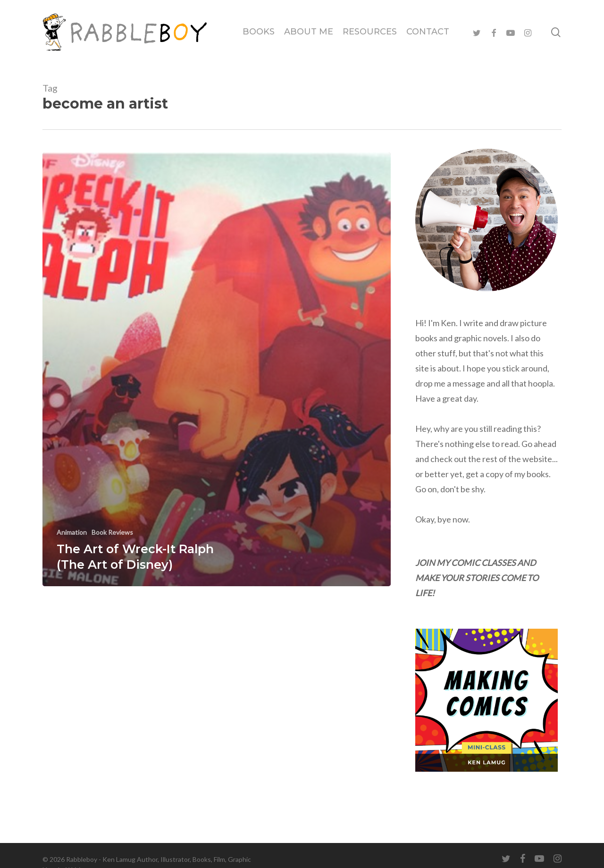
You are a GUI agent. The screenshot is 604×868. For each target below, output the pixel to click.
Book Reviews (112, 532)
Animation (72, 532)
